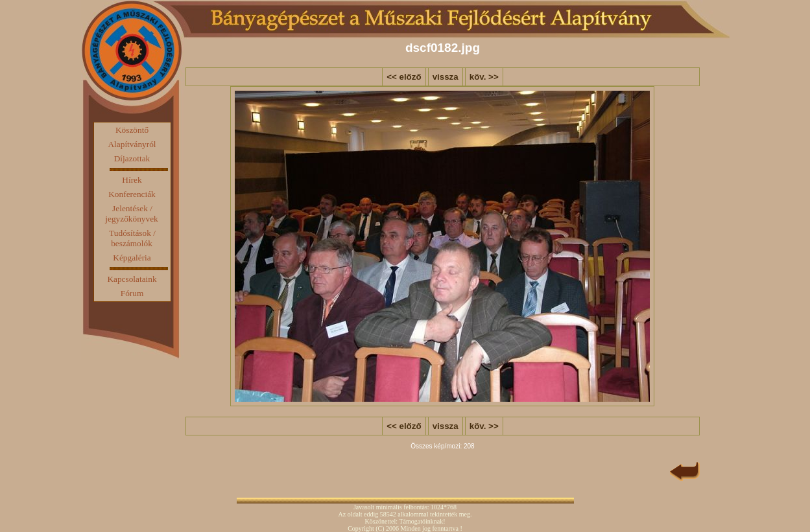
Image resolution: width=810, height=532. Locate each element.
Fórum (132, 293)
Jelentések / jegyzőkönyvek (131, 214)
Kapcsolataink (132, 279)
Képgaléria (132, 258)
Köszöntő (132, 130)
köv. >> (484, 77)
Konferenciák (132, 194)
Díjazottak (132, 158)
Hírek (132, 180)
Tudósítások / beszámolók (132, 238)
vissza (446, 77)
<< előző (404, 77)
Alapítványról (132, 144)
